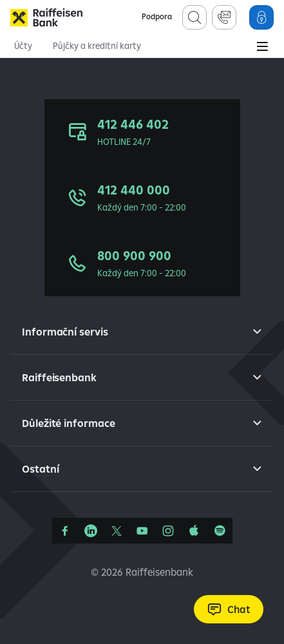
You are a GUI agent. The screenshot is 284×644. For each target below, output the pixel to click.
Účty (23, 46)
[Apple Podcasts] (194, 531)
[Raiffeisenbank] (46, 17)
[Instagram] (168, 531)
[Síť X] (117, 531)
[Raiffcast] (220, 531)
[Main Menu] (262, 48)
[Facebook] (65, 531)
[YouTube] (142, 531)
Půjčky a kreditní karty (97, 46)
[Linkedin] (91, 531)
